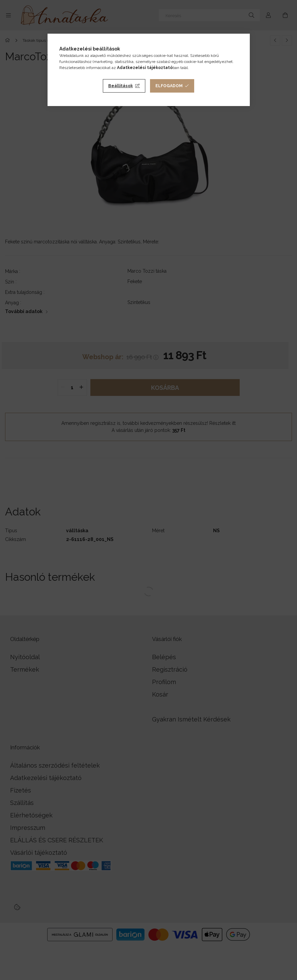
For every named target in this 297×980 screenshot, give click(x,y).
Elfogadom (169, 86)
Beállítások (121, 86)
